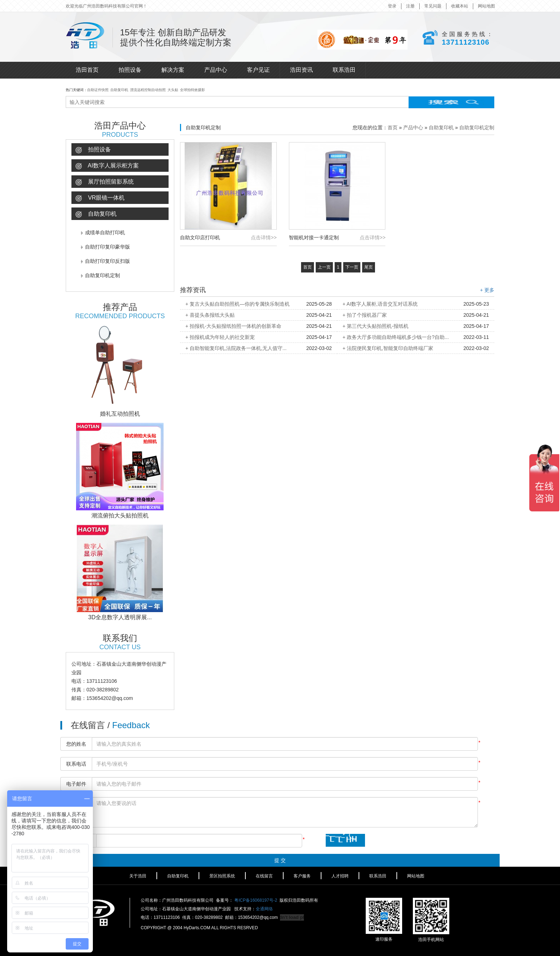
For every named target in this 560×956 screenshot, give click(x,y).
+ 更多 (487, 290)
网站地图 (486, 6)
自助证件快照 (98, 90)
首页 (392, 127)
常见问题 (433, 6)
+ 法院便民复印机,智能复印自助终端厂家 (388, 348)
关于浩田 (138, 876)
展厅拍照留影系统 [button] (104, 182)
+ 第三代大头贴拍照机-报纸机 (376, 326)
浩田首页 (87, 70)
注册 (410, 6)
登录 (392, 6)
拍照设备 (130, 70)
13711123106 (466, 42)
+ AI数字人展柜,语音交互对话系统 (380, 304)
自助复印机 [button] (96, 214)
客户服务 (302, 876)
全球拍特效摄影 (192, 90)
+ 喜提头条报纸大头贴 (210, 315)
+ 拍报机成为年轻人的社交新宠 (220, 337)
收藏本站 (460, 6)
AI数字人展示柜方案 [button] (107, 166)
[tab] (120, 149)
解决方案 (173, 70)
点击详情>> (264, 237)
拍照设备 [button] (93, 150)
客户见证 (259, 70)
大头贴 (173, 90)
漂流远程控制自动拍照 (148, 90)
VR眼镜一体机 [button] (100, 198)
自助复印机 (119, 90)
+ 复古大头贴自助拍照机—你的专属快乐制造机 (237, 304)
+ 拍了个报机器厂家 (365, 315)
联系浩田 (344, 70)
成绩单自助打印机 (103, 232)
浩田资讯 (301, 70)
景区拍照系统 (222, 876)
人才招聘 (340, 876)
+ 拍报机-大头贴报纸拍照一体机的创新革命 (233, 326)
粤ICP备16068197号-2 (256, 900)
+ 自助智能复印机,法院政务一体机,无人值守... (236, 348)
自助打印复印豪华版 (106, 247)
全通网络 (264, 909)
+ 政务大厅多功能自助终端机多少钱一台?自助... (396, 337)
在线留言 (264, 876)
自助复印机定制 (101, 275)
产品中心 (216, 70)
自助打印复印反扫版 (106, 261)
